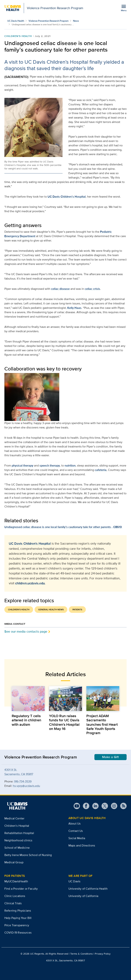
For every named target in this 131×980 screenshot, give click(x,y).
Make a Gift (111, 757)
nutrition (70, 465)
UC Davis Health (16, 21)
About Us (74, 823)
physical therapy (23, 465)
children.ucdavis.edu (30, 583)
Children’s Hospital (17, 826)
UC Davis (74, 881)
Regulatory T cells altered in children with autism (26, 720)
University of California (83, 896)
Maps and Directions (82, 845)
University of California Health (88, 889)
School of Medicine (17, 848)
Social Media (77, 838)
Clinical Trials (13, 903)
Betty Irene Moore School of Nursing (28, 855)
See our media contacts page (26, 631)
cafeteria (101, 470)
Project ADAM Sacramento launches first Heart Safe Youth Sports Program (102, 724)
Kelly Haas (74, 308)
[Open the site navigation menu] (124, 8)
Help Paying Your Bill (18, 918)
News (76, 21)
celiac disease (60, 289)
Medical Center (14, 818)
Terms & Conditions (82, 954)
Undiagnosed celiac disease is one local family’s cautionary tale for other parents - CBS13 (63, 527)
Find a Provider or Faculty (21, 889)
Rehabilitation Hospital (19, 833)
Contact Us (76, 831)
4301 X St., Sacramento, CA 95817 (65, 960)
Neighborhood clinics (18, 840)
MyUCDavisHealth (16, 881)
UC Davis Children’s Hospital (67, 197)
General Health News (51, 610)
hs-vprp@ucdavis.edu (26, 786)
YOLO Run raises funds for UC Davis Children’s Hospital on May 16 (64, 722)
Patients (77, 610)
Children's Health (18, 36)
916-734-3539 (23, 781)
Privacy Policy (103, 954)
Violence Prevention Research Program (49, 21)
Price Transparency (17, 925)
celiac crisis (92, 289)
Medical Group (14, 862)
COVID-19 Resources (18, 933)
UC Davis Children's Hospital (30, 544)
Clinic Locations (15, 896)
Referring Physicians (18, 911)
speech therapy (50, 465)
